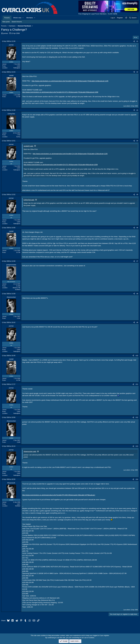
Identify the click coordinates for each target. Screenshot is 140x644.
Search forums (17, 22)
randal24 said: (29, 146)
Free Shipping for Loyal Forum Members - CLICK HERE (98, 14)
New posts (6, 22)
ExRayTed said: (29, 200)
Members (30, 18)
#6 (137, 228)
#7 (137, 261)
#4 (137, 141)
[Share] (134, 41)
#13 (137, 446)
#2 (137, 72)
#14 (137, 479)
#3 (137, 110)
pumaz (6, 33)
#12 (137, 417)
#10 (137, 356)
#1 (137, 41)
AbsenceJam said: (30, 451)
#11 (137, 384)
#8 (137, 294)
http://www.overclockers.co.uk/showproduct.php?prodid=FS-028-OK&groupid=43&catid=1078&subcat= (59, 495)
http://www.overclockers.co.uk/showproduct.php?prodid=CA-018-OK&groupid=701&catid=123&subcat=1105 (70, 81)
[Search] (133, 18)
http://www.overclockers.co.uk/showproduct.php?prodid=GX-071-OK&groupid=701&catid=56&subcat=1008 (60, 92)
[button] (23, 18)
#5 (137, 195)
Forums (7, 18)
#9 (137, 322)
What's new (17, 18)
